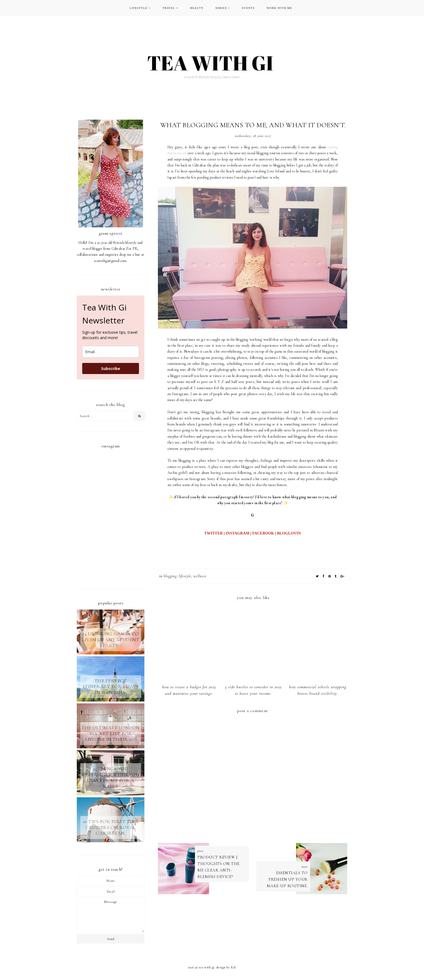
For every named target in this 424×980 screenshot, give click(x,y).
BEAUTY (197, 8)
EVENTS (248, 8)
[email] (111, 352)
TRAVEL (169, 8)
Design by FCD (226, 967)
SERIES (221, 8)
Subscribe (111, 368)
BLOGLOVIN (289, 533)
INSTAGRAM (237, 533)
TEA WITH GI (207, 967)
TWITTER (213, 533)
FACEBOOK (263, 533)
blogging (170, 576)
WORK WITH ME (279, 8)
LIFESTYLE (138, 8)
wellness (200, 576)
